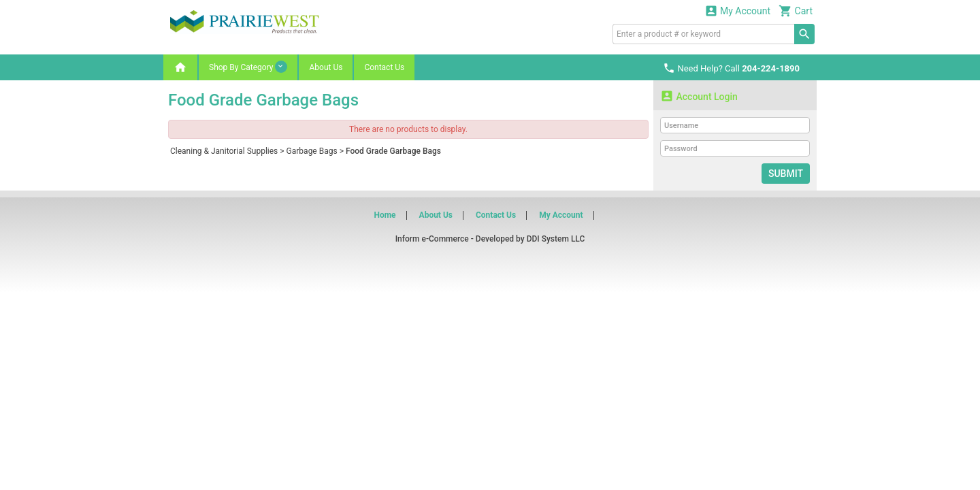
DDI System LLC (556, 239)
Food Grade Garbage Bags (393, 151)
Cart (796, 11)
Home (385, 215)
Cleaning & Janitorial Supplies (224, 151)
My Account (738, 11)
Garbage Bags (312, 151)
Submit (786, 174)
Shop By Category (248, 67)
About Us (326, 67)
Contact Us (384, 67)
